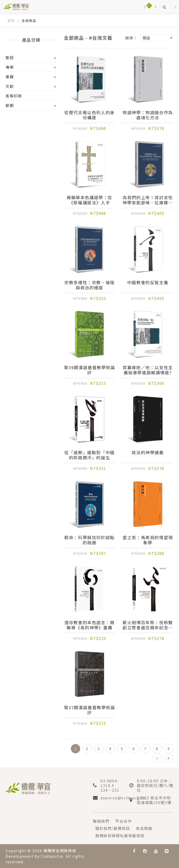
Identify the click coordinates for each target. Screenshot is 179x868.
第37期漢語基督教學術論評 (89, 710)
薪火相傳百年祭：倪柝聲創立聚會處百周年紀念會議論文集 (148, 625)
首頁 (11, 21)
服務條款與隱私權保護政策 (120, 836)
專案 (10, 67)
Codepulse (52, 856)
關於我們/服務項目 (113, 828)
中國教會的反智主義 (148, 283)
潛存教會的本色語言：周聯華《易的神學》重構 (89, 625)
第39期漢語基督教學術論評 (89, 370)
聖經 (10, 57)
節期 (10, 105)
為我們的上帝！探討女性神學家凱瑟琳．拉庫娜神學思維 (148, 200)
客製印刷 (14, 96)
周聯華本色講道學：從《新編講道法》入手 (89, 200)
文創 (10, 86)
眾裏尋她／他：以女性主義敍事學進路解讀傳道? (148, 370)
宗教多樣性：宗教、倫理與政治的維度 (89, 285)
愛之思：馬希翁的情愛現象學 (148, 540)
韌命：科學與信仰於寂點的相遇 (89, 540)
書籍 (10, 77)
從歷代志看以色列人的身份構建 (89, 115)
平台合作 (124, 821)
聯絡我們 (101, 821)
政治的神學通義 (148, 453)
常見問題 (144, 828)
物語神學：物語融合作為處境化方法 (148, 115)
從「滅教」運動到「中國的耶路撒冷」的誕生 (89, 455)
